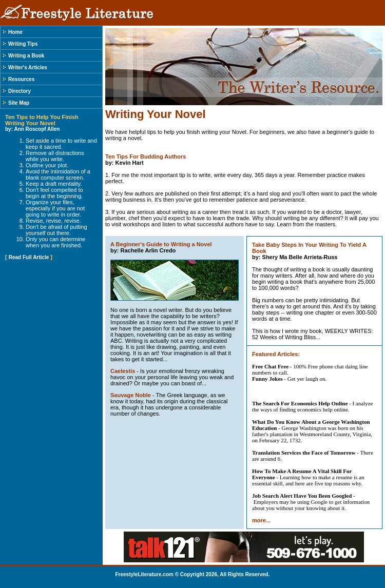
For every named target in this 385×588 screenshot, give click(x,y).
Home (15, 32)
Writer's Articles (28, 67)
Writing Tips (23, 44)
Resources (21, 79)
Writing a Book (26, 56)
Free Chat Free (270, 366)
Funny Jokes (267, 379)
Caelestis (123, 371)
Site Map (19, 103)
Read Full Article (29, 257)
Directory (20, 91)
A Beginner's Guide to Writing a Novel (161, 244)
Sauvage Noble (131, 395)
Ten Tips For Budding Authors (146, 156)
